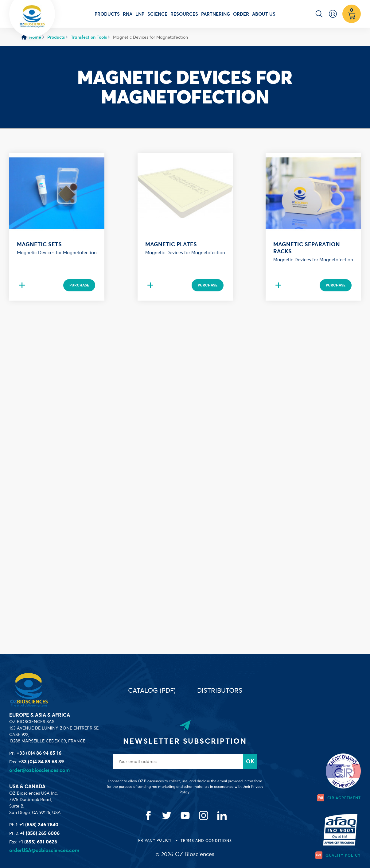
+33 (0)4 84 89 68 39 (41, 761)
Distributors (220, 690)
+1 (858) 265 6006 (40, 833)
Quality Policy (338, 855)
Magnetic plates (171, 244)
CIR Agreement (339, 798)
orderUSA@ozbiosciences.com (44, 850)
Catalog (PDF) (152, 690)
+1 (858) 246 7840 (39, 824)
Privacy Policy (155, 840)
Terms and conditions (206, 841)
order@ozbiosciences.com (39, 770)
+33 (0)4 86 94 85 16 (39, 753)
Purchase (79, 285)
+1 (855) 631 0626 (38, 842)
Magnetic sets (39, 244)
